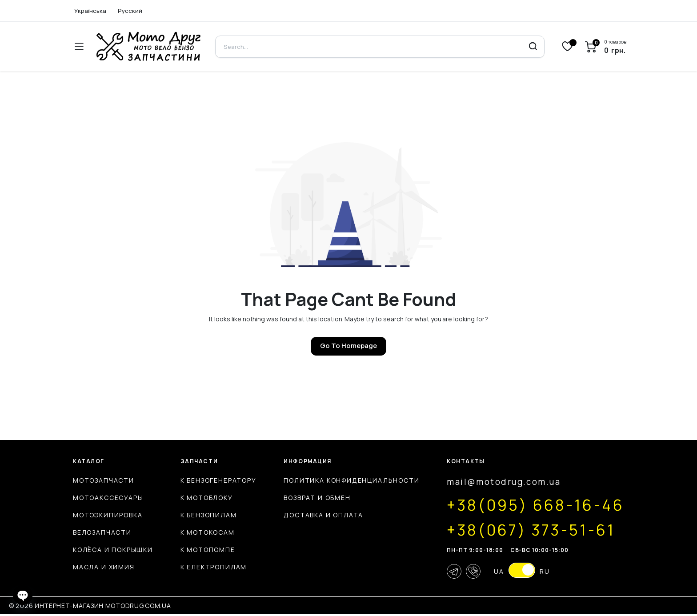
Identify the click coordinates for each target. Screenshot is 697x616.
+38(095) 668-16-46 (529, 505)
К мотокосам (203, 532)
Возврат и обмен (308, 498)
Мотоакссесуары (108, 498)
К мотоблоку (202, 498)
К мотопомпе (203, 550)
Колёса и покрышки (113, 550)
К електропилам (209, 567)
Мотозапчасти (104, 480)
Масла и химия (104, 567)
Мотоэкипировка (108, 515)
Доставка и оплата (315, 515)
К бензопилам (204, 515)
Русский (130, 11)
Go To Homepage (348, 346)
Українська (90, 11)
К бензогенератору (214, 480)
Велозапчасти (102, 532)
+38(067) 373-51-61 (524, 530)
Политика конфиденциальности (343, 480)
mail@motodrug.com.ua (495, 482)
